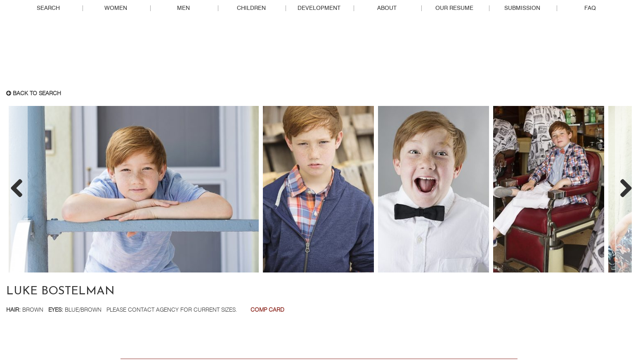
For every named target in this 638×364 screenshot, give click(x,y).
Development (319, 8)
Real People (319, 54)
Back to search (34, 94)
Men (183, 8)
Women (116, 8)
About (387, 8)
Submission (522, 8)
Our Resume (454, 8)
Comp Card (267, 310)
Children (251, 8)
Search (48, 8)
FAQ (590, 8)
